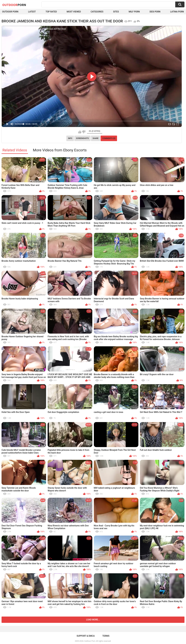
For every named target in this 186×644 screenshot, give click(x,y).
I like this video (80, 132)
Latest (32, 12)
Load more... (93, 620)
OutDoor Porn (90, 641)
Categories (97, 12)
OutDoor (14, 5)
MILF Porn (134, 12)
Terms (106, 636)
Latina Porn (177, 12)
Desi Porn (155, 12)
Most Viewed (74, 12)
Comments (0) (109, 138)
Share (96, 138)
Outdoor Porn (10, 12)
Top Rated (51, 12)
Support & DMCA (86, 636)
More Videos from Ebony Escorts (60, 150)
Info (70, 138)
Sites (116, 12)
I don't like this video (84, 132)
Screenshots (82, 138)
